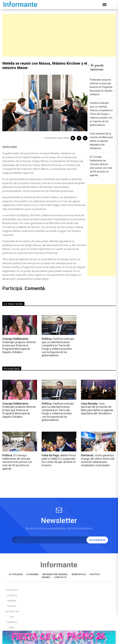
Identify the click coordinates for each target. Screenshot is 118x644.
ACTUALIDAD (16, 574)
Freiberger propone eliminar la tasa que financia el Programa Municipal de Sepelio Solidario (101, 87)
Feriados (12, 606)
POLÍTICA (95, 574)
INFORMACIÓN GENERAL (55, 574)
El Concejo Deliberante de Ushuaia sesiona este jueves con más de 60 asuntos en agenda (101, 166)
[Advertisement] (59, 35)
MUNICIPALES (79, 574)
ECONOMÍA (32, 574)
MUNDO (46, 577)
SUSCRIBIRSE (97, 540)
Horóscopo (12, 590)
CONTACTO (60, 577)
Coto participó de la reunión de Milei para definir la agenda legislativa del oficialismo (101, 141)
